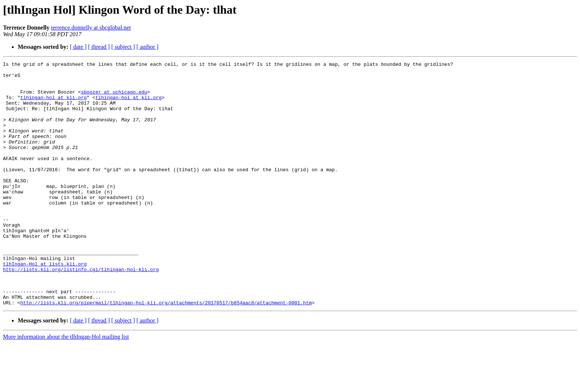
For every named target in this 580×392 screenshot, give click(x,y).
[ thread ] (99, 47)
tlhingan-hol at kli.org (53, 105)
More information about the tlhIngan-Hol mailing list (66, 386)
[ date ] (78, 47)
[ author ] (148, 47)
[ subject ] (123, 47)
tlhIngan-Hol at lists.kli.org (45, 305)
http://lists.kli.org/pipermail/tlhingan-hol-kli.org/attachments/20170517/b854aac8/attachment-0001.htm (166, 351)
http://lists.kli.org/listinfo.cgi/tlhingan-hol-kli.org (81, 311)
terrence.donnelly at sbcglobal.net (91, 28)
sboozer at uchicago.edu (114, 98)
